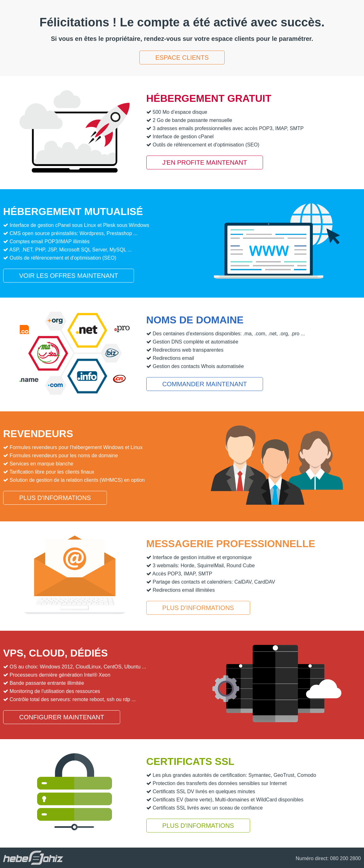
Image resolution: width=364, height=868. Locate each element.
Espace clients (182, 58)
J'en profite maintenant (205, 162)
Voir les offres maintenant (69, 276)
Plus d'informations (55, 498)
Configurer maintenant (62, 717)
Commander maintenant (205, 384)
